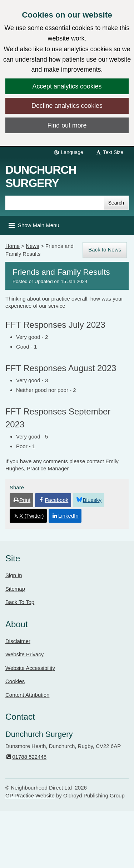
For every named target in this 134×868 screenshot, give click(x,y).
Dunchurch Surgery (41, 176)
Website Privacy (24, 654)
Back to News (105, 250)
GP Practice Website (30, 795)
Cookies (15, 681)
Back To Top (20, 602)
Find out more (67, 125)
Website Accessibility (30, 668)
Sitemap (15, 589)
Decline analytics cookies (67, 106)
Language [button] (68, 152)
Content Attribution (27, 695)
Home (13, 246)
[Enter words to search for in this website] (55, 203)
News (33, 246)
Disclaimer (18, 641)
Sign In (14, 575)
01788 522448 (26, 757)
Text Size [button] (109, 152)
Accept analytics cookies (67, 86)
